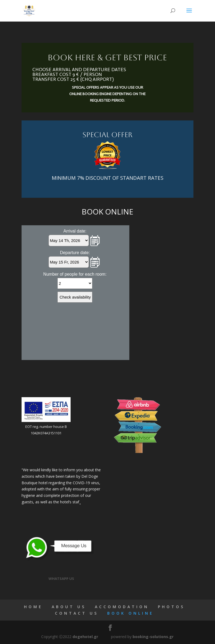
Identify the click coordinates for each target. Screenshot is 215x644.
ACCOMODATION (122, 607)
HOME (33, 607)
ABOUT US (69, 607)
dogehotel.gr (85, 637)
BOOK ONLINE (131, 613)
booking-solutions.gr (153, 637)
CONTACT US (77, 613)
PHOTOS (171, 607)
